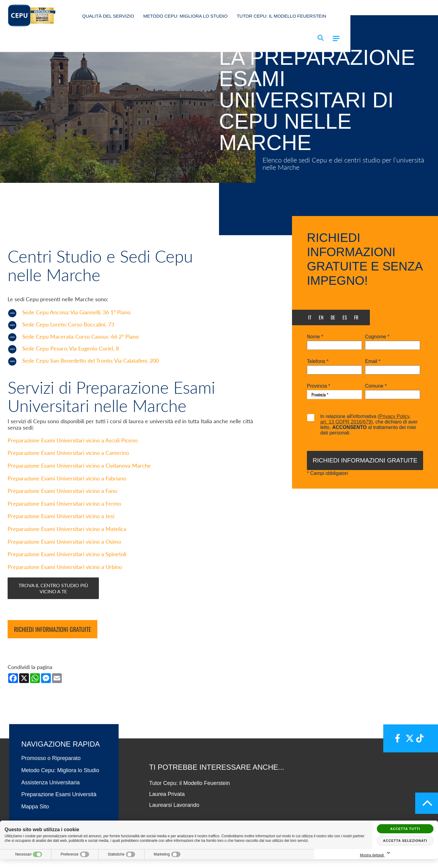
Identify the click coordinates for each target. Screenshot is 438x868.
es (345, 317)
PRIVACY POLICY (309, 859)
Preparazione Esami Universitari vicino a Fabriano (67, 496)
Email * (373, 361)
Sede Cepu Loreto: (68, 348)
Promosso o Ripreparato (51, 776)
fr (356, 317)
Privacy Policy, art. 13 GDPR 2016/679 (365, 419)
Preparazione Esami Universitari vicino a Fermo (64, 521)
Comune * (376, 386)
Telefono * (318, 361)
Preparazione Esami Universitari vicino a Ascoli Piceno (73, 458)
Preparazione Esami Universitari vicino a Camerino (68, 470)
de (333, 317)
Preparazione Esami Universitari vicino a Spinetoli (67, 571)
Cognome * (377, 337)
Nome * (315, 337)
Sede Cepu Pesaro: (71, 373)
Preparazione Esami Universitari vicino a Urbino (65, 584)
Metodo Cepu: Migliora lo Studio (185, 16)
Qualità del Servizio (108, 16)
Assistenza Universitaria (50, 800)
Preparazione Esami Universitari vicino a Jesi (61, 533)
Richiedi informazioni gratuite (52, 647)
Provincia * (318, 386)
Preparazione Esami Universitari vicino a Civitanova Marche (79, 483)
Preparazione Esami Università (59, 812)
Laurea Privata (167, 811)
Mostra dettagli (405, 853)
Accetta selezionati (405, 841)
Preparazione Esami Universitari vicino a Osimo (64, 559)
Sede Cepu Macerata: (80, 360)
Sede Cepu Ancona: (76, 336)
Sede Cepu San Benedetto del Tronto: (90, 384)
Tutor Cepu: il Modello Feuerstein (281, 16)
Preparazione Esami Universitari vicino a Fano (62, 508)
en (321, 317)
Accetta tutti (405, 829)
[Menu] (336, 38)
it (310, 317)
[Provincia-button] (334, 395)
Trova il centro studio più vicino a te (53, 605)
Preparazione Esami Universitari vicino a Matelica (67, 546)
